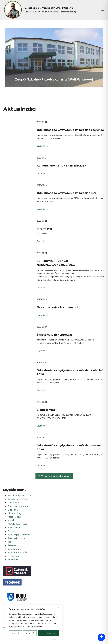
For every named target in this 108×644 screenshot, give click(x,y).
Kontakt (11, 520)
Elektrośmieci (46, 410)
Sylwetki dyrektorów (17, 552)
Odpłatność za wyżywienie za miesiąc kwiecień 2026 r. (70, 372)
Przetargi (12, 531)
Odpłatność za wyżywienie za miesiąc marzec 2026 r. (69, 447)
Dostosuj (15, 633)
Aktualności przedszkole (19, 495)
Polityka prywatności (17, 524)
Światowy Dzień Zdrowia (54, 335)
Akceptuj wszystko (49, 633)
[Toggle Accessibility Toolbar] (101, 637)
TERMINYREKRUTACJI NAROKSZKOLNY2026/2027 (56, 263)
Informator (45, 229)
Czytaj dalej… (43, 146)
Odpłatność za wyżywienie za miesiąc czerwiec (70, 130)
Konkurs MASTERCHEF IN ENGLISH (62, 166)
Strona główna (14, 549)
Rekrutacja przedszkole (19, 535)
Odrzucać (30, 633)
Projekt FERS (14, 527)
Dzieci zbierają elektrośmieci (57, 307)
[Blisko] (60, 607)
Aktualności (20, 109)
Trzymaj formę (14, 556)
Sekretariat (13, 545)
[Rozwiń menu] (102, 10)
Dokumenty (13, 503)
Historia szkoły (14, 513)
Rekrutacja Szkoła (16, 538)
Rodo (10, 542)
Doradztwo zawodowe (18, 506)
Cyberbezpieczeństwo (18, 499)
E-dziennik (13, 510)
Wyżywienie (13, 560)
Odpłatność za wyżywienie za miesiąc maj (66, 193)
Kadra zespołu (14, 517)
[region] (34, 622)
